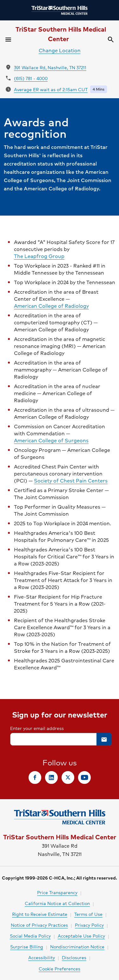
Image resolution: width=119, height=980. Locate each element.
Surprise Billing (27, 947)
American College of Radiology (51, 306)
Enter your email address (37, 728)
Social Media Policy (30, 936)
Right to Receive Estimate (40, 914)
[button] (104, 739)
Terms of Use (88, 914)
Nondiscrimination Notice (77, 947)
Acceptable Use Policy (81, 936)
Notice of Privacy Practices (39, 925)
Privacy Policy (89, 925)
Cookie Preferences (60, 969)
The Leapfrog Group (39, 256)
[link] (35, 777)
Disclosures (74, 957)
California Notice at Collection (57, 903)
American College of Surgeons (51, 440)
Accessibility (42, 957)
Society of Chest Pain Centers (71, 481)
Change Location (60, 50)
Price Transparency (57, 892)
